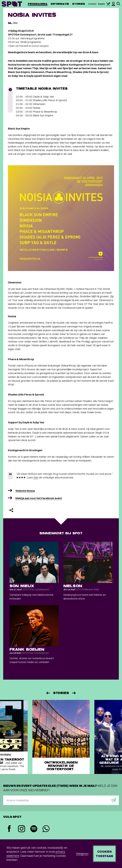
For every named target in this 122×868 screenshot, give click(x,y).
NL (10, 23)
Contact (92, 4)
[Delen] (11, 510)
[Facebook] (9, 829)
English (101, 4)
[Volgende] (74, 693)
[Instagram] (22, 829)
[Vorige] (48, 693)
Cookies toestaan (104, 854)
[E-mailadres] (61, 800)
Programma (38, 4)
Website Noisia (25, 491)
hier (36, 477)
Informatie (60, 4)
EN (15, 23)
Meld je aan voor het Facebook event (39, 498)
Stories (79, 4)
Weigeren (82, 854)
